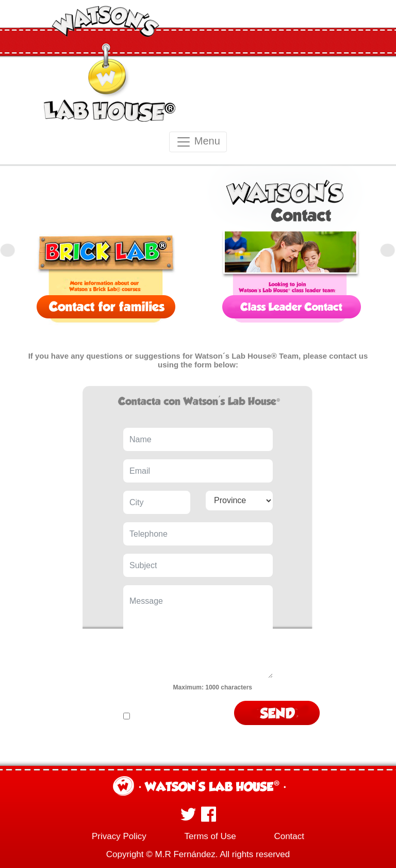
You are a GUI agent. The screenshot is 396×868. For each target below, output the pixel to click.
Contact (289, 836)
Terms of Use (210, 836)
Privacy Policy (119, 836)
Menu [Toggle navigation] (198, 142)
